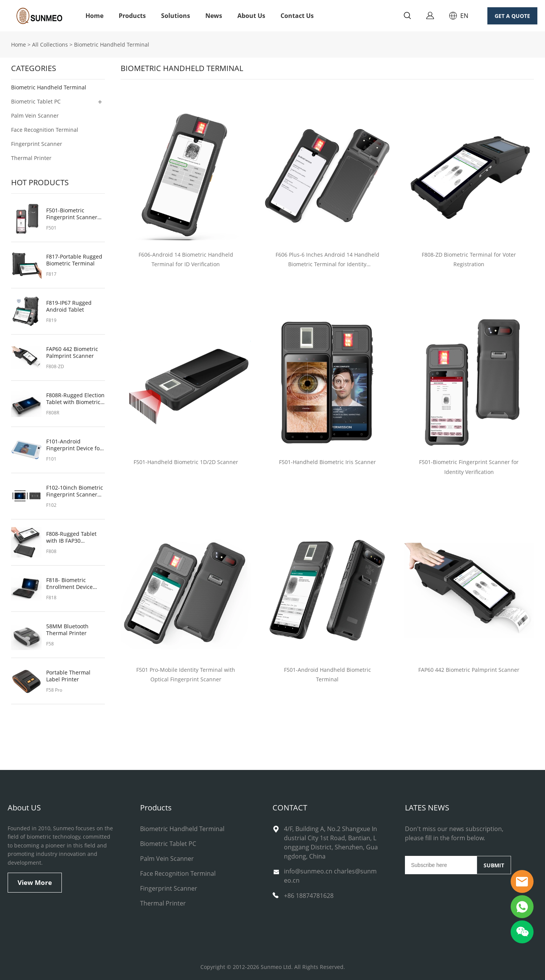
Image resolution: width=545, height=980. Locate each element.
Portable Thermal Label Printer (68, 676)
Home (94, 16)
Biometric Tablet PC (36, 101)
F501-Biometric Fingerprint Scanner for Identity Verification (75, 214)
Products (132, 16)
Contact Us (297, 16)
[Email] (441, 865)
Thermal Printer (31, 158)
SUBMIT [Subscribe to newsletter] (494, 865)
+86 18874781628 (309, 896)
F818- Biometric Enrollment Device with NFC (69, 584)
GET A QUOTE (512, 16)
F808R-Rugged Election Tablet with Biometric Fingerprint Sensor (75, 399)
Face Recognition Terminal (45, 130)
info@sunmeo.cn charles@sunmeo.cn (330, 876)
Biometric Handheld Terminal (112, 44)
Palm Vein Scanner (35, 116)
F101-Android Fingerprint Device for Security (74, 445)
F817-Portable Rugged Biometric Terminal (74, 260)
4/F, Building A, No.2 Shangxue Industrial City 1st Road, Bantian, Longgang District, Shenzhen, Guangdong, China (331, 843)
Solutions (176, 16)
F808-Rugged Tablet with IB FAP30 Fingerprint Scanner (72, 537)
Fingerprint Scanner (37, 144)
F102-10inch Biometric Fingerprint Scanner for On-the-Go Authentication (75, 491)
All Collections (50, 44)
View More (35, 882)
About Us (251, 16)
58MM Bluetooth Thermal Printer (67, 630)
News (214, 16)
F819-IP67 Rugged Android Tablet (69, 306)
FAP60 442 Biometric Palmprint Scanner (72, 353)
